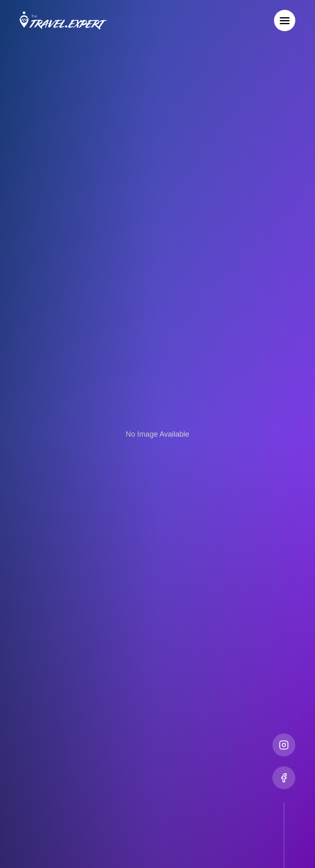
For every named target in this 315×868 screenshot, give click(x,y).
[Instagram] (284, 745)
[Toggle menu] (285, 21)
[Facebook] (284, 778)
